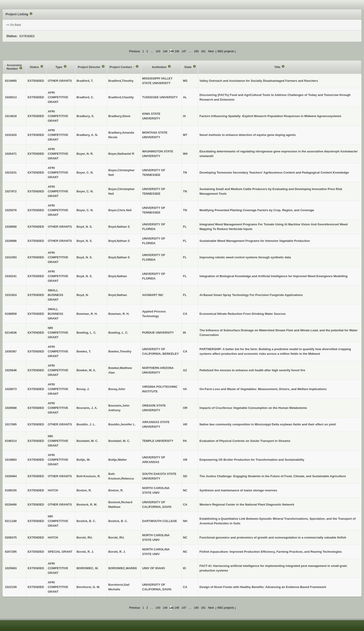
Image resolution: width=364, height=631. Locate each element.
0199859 (11, 314)
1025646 (11, 370)
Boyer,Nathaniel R (121, 154)
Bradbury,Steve (119, 116)
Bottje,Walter (118, 460)
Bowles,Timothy (120, 351)
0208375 (11, 537)
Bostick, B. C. (118, 521)
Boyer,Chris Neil (120, 210)
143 (158, 51)
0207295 (11, 552)
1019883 (11, 460)
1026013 (11, 97)
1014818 (11, 116)
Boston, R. (116, 490)
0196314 (11, 441)
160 (196, 51)
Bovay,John (117, 389)
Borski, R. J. (117, 552)
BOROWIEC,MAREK (123, 568)
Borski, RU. (117, 537)
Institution (159, 67)
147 (184, 51)
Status (35, 67)
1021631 (11, 173)
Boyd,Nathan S (119, 227)
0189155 (11, 490)
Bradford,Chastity (121, 97)
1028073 (11, 389)
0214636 (11, 333)
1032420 (11, 135)
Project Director (89, 67)
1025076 (11, 210)
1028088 (11, 408)
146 (177, 51)
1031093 (11, 257)
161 (203, 51)
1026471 (11, 154)
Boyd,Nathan (118, 276)
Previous (135, 51)
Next (211, 51)
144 (165, 51)
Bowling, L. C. (118, 333)
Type (59, 67)
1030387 (11, 351)
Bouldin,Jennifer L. (122, 424)
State (188, 67)
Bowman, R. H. (119, 314)
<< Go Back (14, 25)
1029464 (11, 476)
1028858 (11, 227)
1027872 (11, 191)
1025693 (11, 568)
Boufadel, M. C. (119, 441)
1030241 (11, 276)
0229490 (11, 504)
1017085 (11, 424)
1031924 (11, 295)
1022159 (11, 587)
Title (278, 67)
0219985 (11, 81)
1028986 (11, 241)
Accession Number (14, 67)
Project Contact (121, 67)
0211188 (11, 521)
